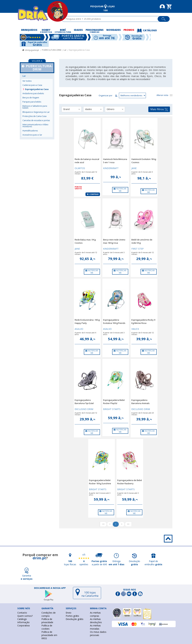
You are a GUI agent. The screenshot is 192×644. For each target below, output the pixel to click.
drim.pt (39, 558)
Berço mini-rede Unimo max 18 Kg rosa (114, 241)
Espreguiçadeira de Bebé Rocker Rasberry (130, 482)
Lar (65, 50)
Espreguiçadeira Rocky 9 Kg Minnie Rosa (143, 321)
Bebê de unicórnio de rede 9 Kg (142, 241)
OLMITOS (80, 168)
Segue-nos (129, 590)
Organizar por (105, 95)
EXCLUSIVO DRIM (84, 409)
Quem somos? (25, 616)
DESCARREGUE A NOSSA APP (50, 588)
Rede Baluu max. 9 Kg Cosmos (85, 241)
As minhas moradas (95, 627)
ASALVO (79, 329)
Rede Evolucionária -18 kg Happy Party (87, 321)
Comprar (93, 194)
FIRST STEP (138, 249)
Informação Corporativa (23, 624)
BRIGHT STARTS (112, 409)
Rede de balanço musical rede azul (87, 161)
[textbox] (111, 19)
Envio (69, 613)
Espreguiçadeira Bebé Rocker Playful (114, 402)
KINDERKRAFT (111, 168)
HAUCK (135, 329)
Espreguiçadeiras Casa (79, 50)
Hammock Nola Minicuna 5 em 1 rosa (115, 161)
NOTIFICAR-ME (120, 190)
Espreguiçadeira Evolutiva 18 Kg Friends (114, 321)
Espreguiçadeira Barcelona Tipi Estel (84, 402)
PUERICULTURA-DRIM (52, 50)
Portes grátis (72, 616)
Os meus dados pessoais (98, 633)
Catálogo (22, 619)
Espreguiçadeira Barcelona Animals (141, 402)
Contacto (22, 613)
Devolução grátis (75, 619)
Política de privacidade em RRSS (49, 635)
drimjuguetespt (32, 50)
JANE (134, 168)
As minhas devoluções (96, 621)
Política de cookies (47, 627)
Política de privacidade (47, 621)
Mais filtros (159, 109)
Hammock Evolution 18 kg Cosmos (144, 161)
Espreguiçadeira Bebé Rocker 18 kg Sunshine (100, 482)
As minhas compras (95, 614)
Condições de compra (49, 614)
